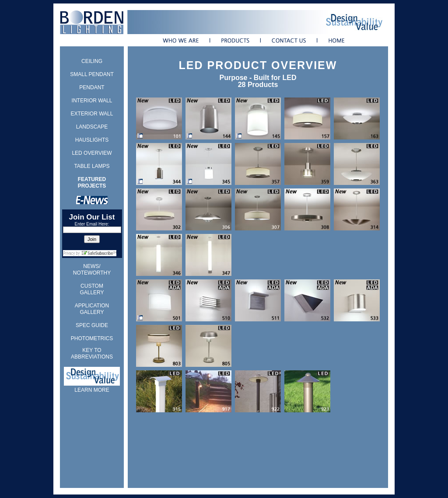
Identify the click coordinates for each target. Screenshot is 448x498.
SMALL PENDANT (92, 74)
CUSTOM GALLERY (92, 289)
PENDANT (92, 87)
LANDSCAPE (92, 127)
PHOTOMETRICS (92, 338)
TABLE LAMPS (92, 166)
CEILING (92, 61)
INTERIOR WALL (92, 101)
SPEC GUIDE (92, 325)
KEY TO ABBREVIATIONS (92, 353)
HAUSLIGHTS (92, 140)
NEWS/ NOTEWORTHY (92, 270)
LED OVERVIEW (92, 153)
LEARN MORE (92, 390)
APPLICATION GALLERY (92, 309)
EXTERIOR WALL (92, 114)
